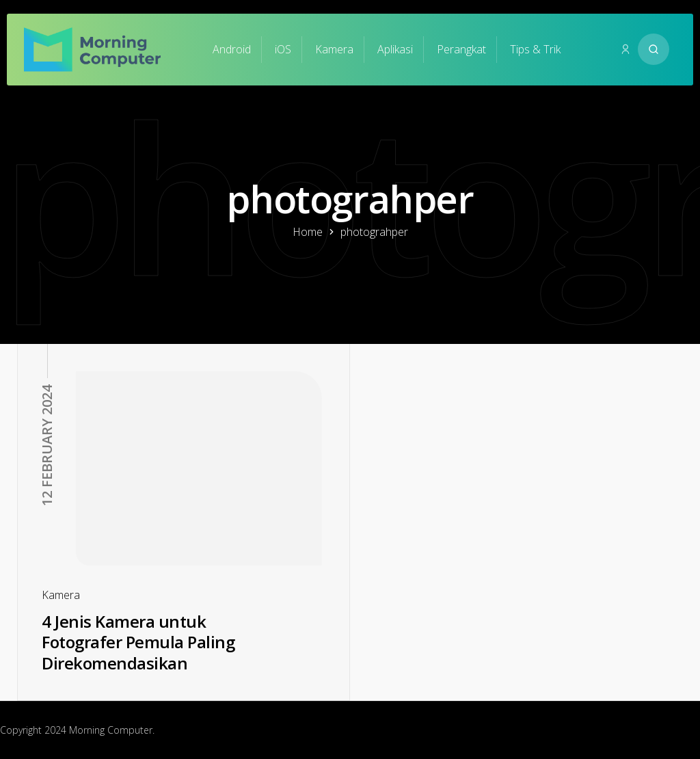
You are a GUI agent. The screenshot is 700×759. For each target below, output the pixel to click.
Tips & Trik (535, 49)
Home (308, 232)
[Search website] (654, 49)
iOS (283, 49)
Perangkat (461, 49)
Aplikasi (395, 49)
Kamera (334, 49)
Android (232, 49)
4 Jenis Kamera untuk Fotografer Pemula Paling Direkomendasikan (138, 642)
